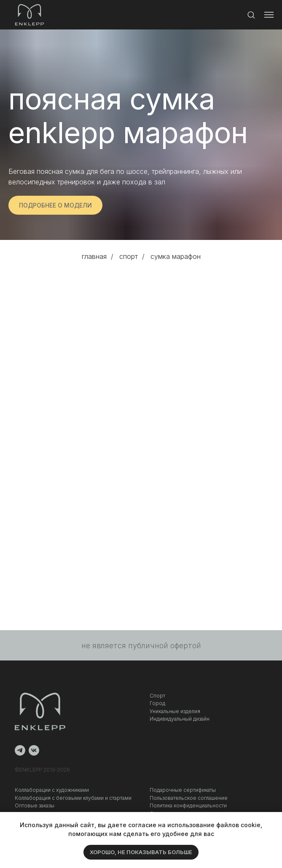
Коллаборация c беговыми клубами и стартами (73, 798)
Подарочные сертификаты (183, 790)
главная (94, 257)
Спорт (157, 696)
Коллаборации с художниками (52, 790)
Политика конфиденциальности (188, 805)
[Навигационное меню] (269, 15)
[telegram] (20, 750)
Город (157, 703)
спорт (129, 257)
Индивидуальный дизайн (180, 719)
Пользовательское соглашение (189, 798)
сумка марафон (176, 257)
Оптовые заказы (35, 805)
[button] (251, 15)
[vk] (34, 750)
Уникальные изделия (175, 711)
